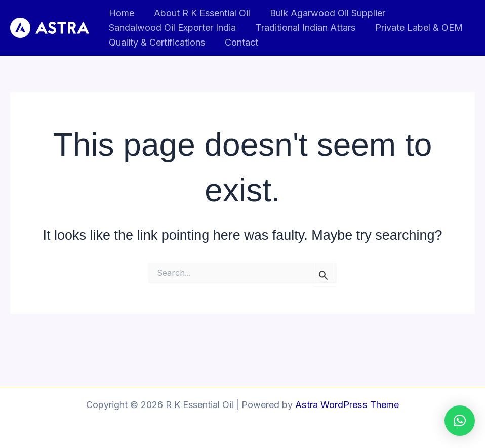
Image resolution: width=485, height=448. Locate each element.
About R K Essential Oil (200, 13)
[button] (460, 421)
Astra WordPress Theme (347, 405)
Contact (239, 42)
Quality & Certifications (156, 42)
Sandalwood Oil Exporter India (172, 28)
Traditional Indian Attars (304, 28)
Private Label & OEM (415, 28)
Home (121, 13)
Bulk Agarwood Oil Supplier (324, 13)
